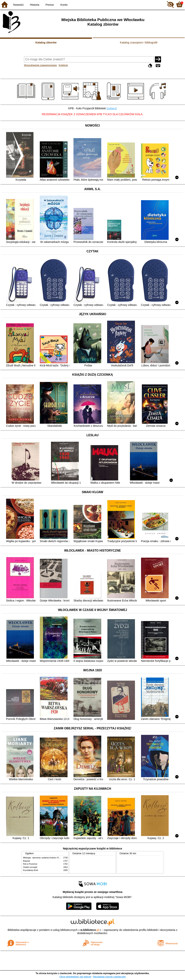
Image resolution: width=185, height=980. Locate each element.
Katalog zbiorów (46, 43)
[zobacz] (112, 108)
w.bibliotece (90, 930)
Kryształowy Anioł (30, 870)
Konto (64, 5)
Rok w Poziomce (30, 864)
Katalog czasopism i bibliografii (139, 43)
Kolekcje (63, 65)
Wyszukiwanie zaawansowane (40, 65)
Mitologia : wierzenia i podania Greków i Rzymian (44, 858)
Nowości (18, 5)
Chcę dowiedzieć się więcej (75, 977)
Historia (35, 5)
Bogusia (26, 861)
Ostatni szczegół (30, 867)
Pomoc (50, 5)
